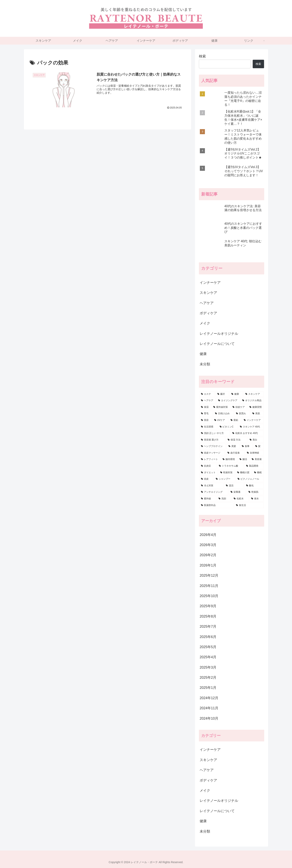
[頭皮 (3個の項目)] (206, 479)
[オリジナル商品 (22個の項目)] (252, 401)
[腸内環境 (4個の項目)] (229, 459)
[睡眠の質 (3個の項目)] (243, 473)
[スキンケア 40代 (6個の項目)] (251, 427)
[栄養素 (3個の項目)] (237, 492)
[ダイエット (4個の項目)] (209, 473)
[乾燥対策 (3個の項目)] (227, 473)
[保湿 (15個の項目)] (205, 407)
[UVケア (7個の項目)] (220, 420)
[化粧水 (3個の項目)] (240, 499)
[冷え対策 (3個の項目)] (211, 486)
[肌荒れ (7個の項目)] (242, 414)
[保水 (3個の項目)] (257, 499)
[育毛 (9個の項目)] (206, 414)
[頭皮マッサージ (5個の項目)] (212, 453)
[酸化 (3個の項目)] (254, 486)
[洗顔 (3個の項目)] (224, 499)
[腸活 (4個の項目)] (243, 459)
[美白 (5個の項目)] (256, 440)
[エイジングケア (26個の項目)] (228, 401)
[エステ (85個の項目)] (207, 394)
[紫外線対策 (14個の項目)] (221, 407)
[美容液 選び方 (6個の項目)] (212, 440)
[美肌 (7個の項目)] (257, 414)
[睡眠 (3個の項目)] (258, 473)
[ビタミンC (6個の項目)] (228, 427)
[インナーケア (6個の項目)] (253, 420)
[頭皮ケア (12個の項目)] (239, 407)
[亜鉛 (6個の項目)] (235, 420)
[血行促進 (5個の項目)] (235, 453)
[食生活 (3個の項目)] (249, 505)
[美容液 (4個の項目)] (257, 459)
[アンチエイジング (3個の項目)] (214, 492)
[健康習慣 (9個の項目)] (256, 407)
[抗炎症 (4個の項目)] (208, 466)
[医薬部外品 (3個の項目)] (216, 505)
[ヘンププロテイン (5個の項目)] (213, 446)
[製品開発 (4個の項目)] (254, 466)
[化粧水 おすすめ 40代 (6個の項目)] (247, 433)
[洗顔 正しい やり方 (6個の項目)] (215, 433)
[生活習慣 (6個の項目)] (208, 427)
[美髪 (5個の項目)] (233, 446)
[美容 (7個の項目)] (205, 420)
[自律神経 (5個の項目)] (254, 453)
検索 (202, 56)
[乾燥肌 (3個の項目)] (255, 492)
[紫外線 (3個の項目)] (208, 499)
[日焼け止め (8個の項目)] (223, 414)
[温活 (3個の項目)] (234, 486)
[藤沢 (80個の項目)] (222, 394)
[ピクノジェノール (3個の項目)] (250, 479)
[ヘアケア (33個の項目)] (207, 401)
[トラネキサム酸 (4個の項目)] (230, 466)
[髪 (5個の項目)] (259, 446)
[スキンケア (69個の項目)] (254, 394)
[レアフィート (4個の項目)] (210, 459)
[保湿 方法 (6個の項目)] (236, 440)
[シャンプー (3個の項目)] (225, 479)
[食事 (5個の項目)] (246, 446)
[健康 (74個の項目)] (236, 394)
